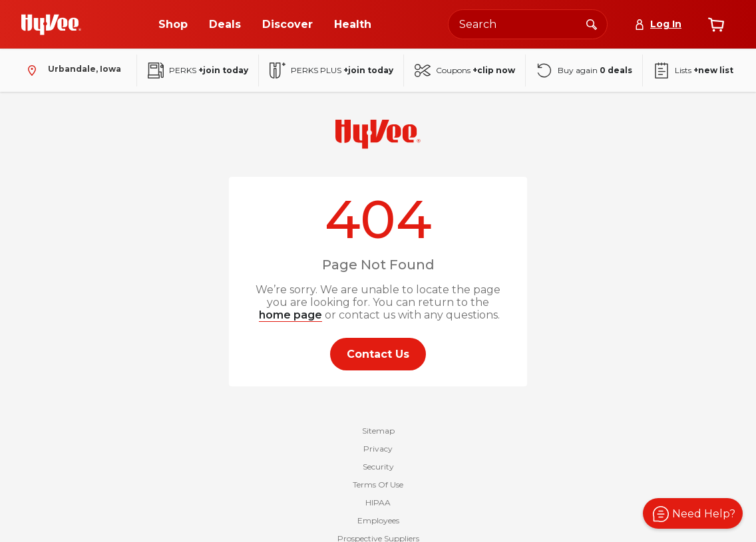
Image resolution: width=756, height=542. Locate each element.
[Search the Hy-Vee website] (528, 24)
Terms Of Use (378, 484)
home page (290, 315)
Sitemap (378, 431)
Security (378, 467)
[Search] (592, 24)
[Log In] (658, 24)
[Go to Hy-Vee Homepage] (51, 25)
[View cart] (716, 25)
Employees (378, 520)
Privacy (378, 449)
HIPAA (378, 502)
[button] (693, 513)
